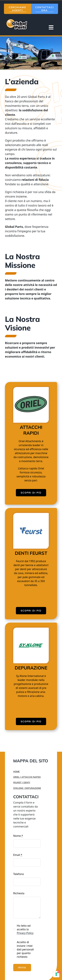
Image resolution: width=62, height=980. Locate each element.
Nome (18, 836)
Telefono (19, 874)
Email (18, 855)
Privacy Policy (25, 933)
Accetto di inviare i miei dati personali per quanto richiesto (25, 949)
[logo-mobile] (17, 19)
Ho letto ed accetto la (25, 929)
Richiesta (19, 893)
